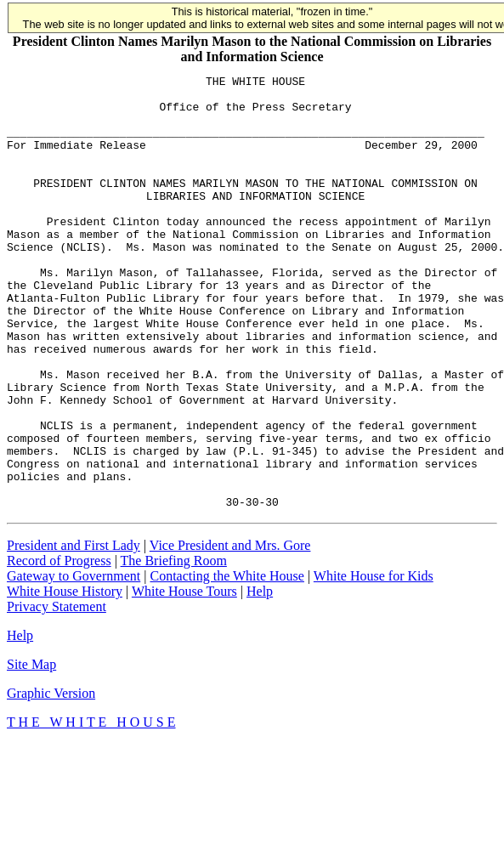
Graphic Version (51, 780)
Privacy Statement (57, 693)
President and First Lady (74, 632)
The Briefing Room (174, 647)
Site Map (31, 751)
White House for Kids (374, 663)
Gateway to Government (74, 663)
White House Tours (184, 678)
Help (260, 678)
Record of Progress (59, 647)
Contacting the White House (227, 663)
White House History (65, 678)
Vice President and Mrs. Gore (230, 632)
